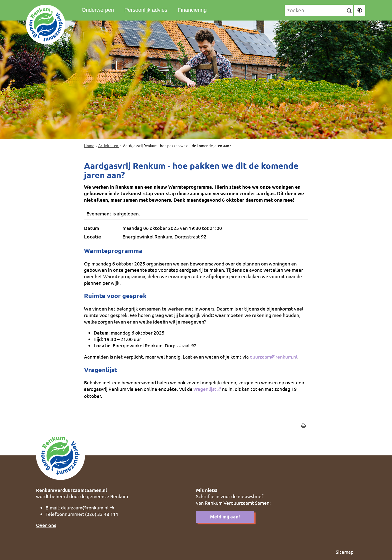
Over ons (46, 525)
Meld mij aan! (225, 517)
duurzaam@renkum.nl (273, 357)
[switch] (360, 10)
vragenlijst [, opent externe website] (205, 389)
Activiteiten (109, 146)
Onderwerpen (98, 10)
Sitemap (345, 552)
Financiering (192, 10)
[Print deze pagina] (304, 426)
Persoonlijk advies (146, 10)
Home (89, 146)
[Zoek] (349, 11)
